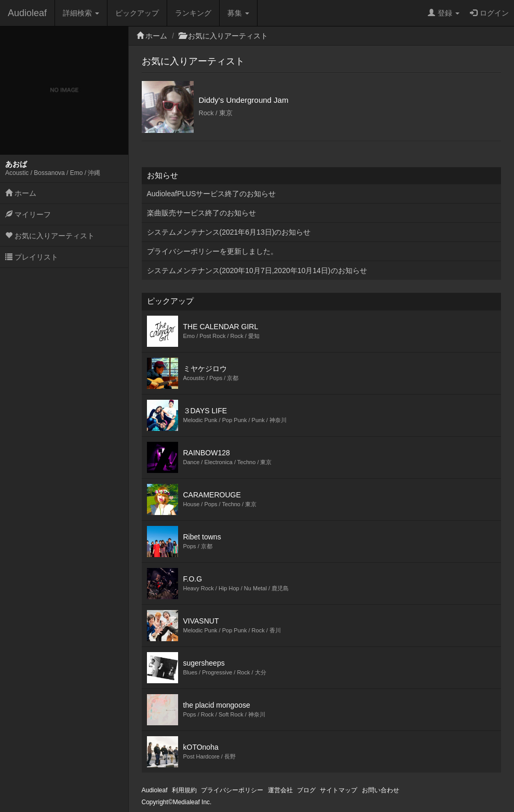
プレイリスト (32, 257)
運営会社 (280, 790)
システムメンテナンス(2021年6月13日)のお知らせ (229, 232)
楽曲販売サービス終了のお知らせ (201, 213)
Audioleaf (27, 13)
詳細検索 (81, 13)
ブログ (306, 790)
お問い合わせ (381, 790)
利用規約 (184, 790)
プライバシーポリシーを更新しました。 (212, 251)
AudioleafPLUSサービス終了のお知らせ (212, 194)
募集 (238, 13)
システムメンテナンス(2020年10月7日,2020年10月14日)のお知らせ (257, 270)
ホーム (21, 193)
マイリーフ (28, 214)
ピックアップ (137, 13)
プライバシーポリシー (232, 790)
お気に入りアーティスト (50, 236)
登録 (444, 13)
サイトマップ (339, 790)
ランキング (193, 13)
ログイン (489, 13)
